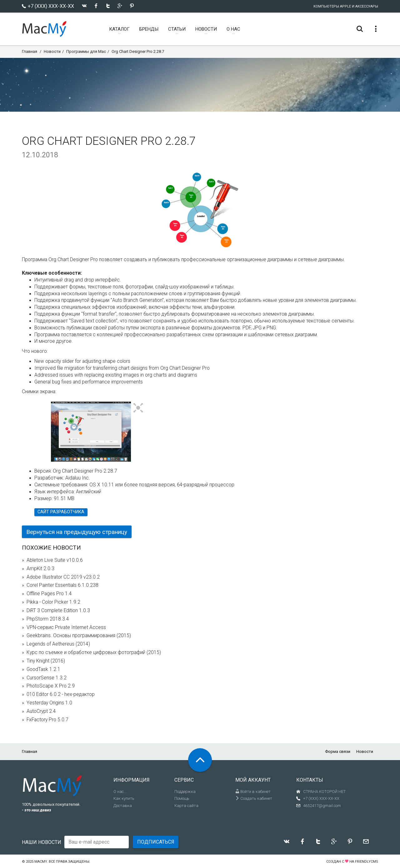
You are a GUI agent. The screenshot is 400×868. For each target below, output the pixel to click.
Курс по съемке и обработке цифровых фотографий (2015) (94, 652)
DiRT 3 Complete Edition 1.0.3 (58, 611)
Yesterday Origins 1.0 (49, 703)
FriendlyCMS (367, 862)
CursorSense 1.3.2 (47, 678)
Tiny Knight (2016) (46, 661)
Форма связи (338, 751)
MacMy (41, 862)
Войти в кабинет (253, 792)
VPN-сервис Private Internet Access (66, 627)
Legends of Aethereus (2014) (58, 644)
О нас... (120, 792)
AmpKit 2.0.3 (40, 569)
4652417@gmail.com (322, 806)
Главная (30, 51)
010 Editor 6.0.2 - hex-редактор (61, 694)
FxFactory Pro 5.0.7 (47, 720)
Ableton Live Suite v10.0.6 (55, 560)
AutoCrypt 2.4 (41, 711)
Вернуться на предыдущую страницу (77, 532)
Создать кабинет (254, 798)
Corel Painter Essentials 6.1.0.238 (62, 585)
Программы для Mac (86, 51)
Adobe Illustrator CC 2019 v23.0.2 (63, 577)
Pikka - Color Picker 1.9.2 (53, 602)
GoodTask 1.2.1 (43, 669)
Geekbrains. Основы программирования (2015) (79, 636)
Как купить (124, 798)
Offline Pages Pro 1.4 (49, 594)
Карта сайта (186, 806)
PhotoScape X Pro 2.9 (51, 686)
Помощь (182, 798)
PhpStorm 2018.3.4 (48, 619)
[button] (138, 408)
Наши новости (42, 842)
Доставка (123, 806)
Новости (52, 51)
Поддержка (185, 792)
